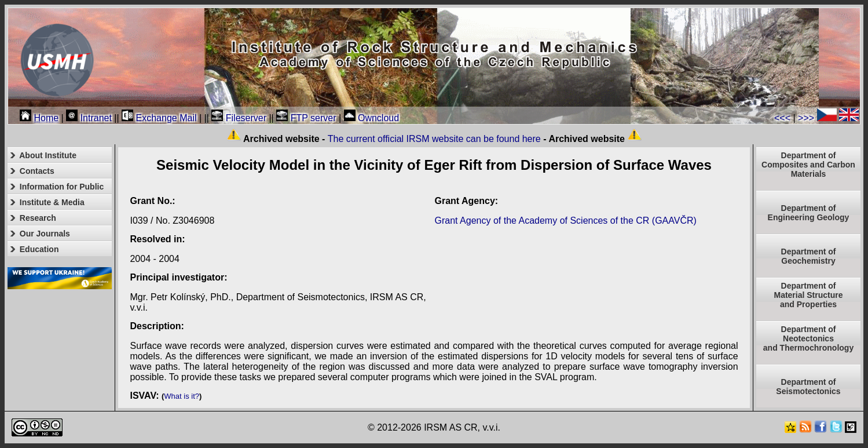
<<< (782, 118)
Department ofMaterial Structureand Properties (808, 295)
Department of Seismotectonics (808, 387)
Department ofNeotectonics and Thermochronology (808, 338)
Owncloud (372, 118)
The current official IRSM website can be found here (434, 139)
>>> (806, 118)
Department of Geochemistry (809, 256)
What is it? (182, 396)
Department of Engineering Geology (809, 213)
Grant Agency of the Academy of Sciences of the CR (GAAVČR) (566, 221)
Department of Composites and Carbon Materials (808, 165)
